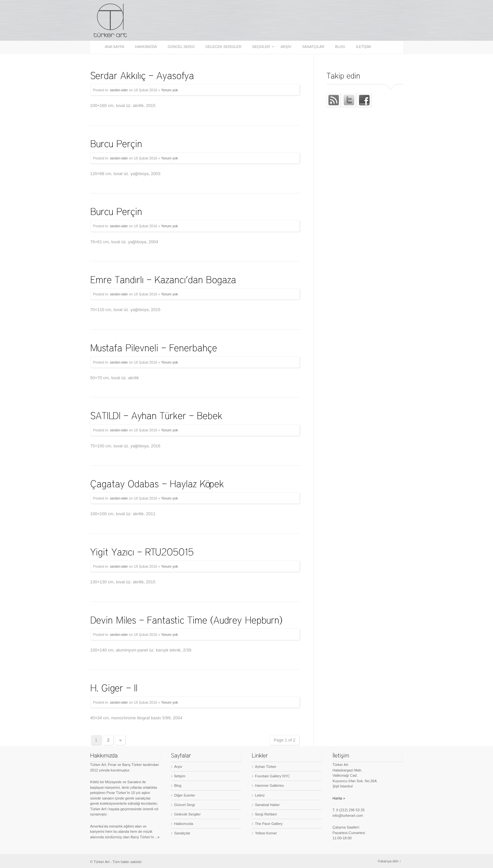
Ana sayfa (115, 47)
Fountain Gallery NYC (273, 776)
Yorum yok (169, 90)
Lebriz (260, 795)
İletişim (363, 47)
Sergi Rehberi (266, 814)
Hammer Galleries (270, 786)
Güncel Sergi (181, 47)
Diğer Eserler (185, 795)
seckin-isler (119, 90)
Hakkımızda (146, 47)
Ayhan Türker (266, 767)
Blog (340, 47)
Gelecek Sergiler (223, 47)
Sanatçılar (313, 47)
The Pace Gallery (269, 824)
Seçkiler (261, 47)
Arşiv (286, 47)
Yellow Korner (266, 833)
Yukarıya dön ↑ (390, 861)
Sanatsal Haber (268, 805)
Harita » (339, 798)
